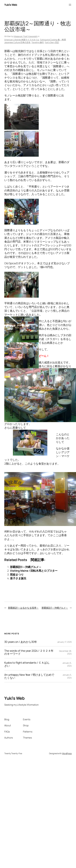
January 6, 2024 (67, 664)
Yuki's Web (11, 5)
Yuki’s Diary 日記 (52, 42)
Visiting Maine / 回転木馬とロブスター (34, 571)
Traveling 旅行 (38, 42)
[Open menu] (70, 5)
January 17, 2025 (64, 642)
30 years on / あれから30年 (21, 642)
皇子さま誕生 (18, 578)
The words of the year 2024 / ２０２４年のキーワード (29, 652)
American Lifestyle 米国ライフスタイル (22, 40)
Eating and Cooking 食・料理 (53, 40)
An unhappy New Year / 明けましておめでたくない (29, 676)
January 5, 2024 (67, 676)
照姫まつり (17, 575)
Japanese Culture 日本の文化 (17, 42)
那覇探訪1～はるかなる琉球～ (23, 608)
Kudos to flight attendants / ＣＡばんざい (27, 664)
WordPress (67, 753)
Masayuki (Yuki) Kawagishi (26, 36)
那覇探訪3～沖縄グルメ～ (26, 567)
